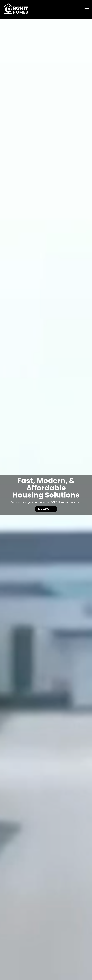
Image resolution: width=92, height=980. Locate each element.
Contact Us (47, 509)
